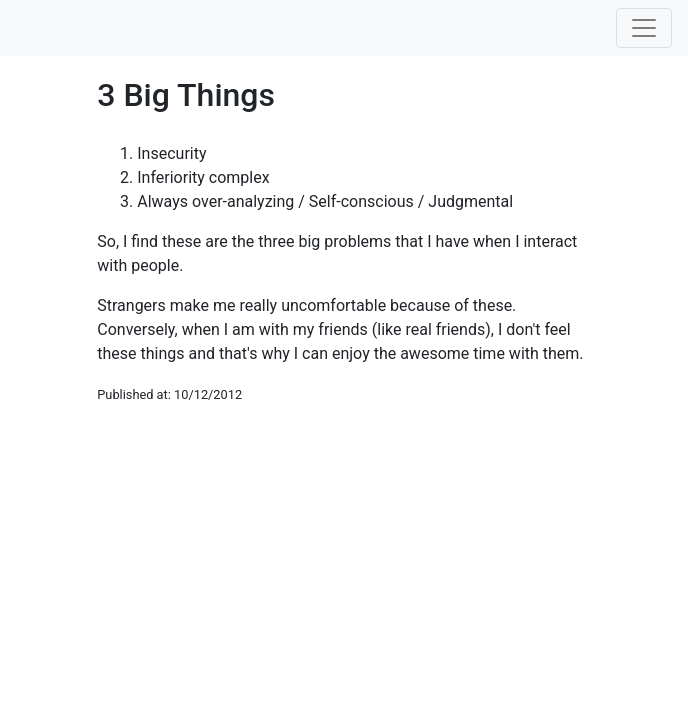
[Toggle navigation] (644, 28)
